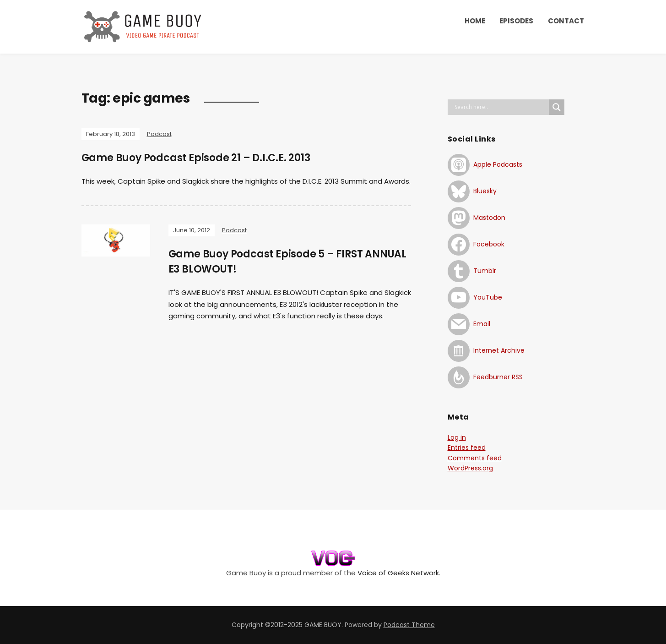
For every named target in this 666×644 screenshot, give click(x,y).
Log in (457, 437)
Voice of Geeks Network (398, 573)
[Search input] (501, 107)
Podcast (159, 134)
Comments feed (475, 458)
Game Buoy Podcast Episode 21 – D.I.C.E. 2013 (196, 158)
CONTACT (566, 21)
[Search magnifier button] (557, 107)
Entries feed (467, 448)
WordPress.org (470, 468)
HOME (475, 21)
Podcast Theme (409, 625)
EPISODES (516, 21)
